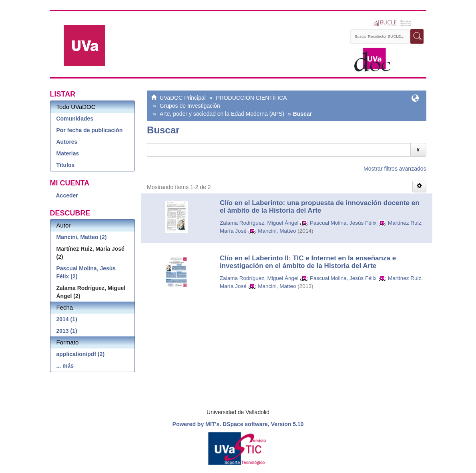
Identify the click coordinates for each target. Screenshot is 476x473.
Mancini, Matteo (277, 231)
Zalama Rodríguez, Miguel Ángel (259, 223)
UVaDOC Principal (183, 98)
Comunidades (75, 119)
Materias (68, 153)
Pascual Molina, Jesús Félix (343, 223)
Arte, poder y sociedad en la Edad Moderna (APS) (222, 114)
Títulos (66, 165)
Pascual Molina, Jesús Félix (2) (86, 272)
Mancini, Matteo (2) (82, 237)
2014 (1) (67, 319)
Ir (418, 150)
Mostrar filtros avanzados (395, 169)
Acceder (67, 195)
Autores (67, 142)
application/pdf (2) (81, 354)
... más (65, 366)
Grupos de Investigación (190, 106)
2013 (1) (67, 331)
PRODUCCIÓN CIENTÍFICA (251, 98)
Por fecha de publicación (90, 130)
